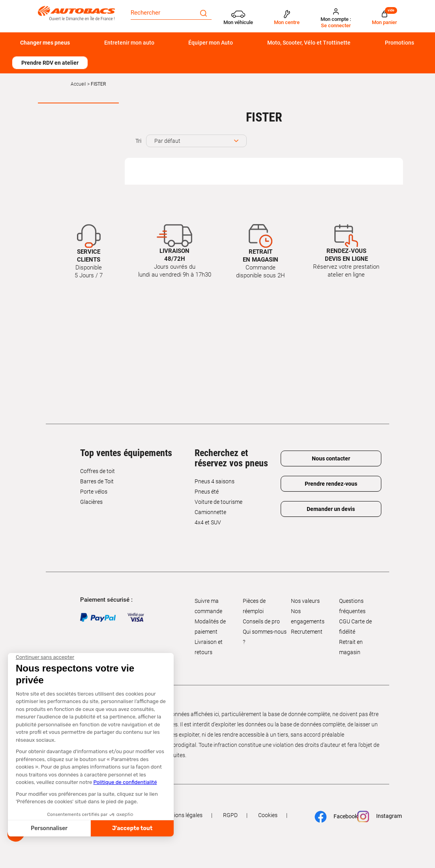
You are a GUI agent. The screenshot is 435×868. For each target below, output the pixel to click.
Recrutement (307, 632)
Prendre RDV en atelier (50, 63)
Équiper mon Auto (211, 43)
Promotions (399, 43)
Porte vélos (94, 492)
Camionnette (210, 512)
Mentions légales (182, 815)
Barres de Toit (97, 481)
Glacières (91, 502)
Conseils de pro (261, 621)
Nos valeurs (305, 601)
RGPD (230, 815)
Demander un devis (331, 509)
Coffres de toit (97, 471)
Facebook (333, 817)
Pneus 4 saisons (215, 481)
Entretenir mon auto (129, 43)
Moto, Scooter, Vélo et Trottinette (309, 43)
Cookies (268, 815)
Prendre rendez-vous (331, 484)
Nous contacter (331, 458)
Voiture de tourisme (218, 502)
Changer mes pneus (45, 43)
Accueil (78, 84)
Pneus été (207, 492)
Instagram (376, 817)
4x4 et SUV (208, 522)
